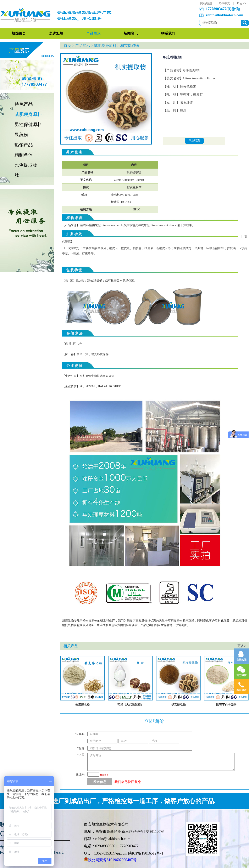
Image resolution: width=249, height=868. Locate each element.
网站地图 (206, 3)
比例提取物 (26, 165)
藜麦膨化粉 (83, 705)
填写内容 (161, 762)
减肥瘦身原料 (28, 114)
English (241, 3)
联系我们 (168, 33)
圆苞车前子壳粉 (226, 705)
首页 (67, 46)
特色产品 (24, 104)
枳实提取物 (178, 705)
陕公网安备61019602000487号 (112, 860)
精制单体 (24, 155)
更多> (242, 646)
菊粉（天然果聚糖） (131, 705)
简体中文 (224, 3)
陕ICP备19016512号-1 (146, 853)
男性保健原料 (28, 124)
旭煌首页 (19, 33)
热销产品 (24, 145)
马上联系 (194, 141)
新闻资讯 (131, 33)
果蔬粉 (21, 135)
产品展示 (93, 33)
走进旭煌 (56, 33)
